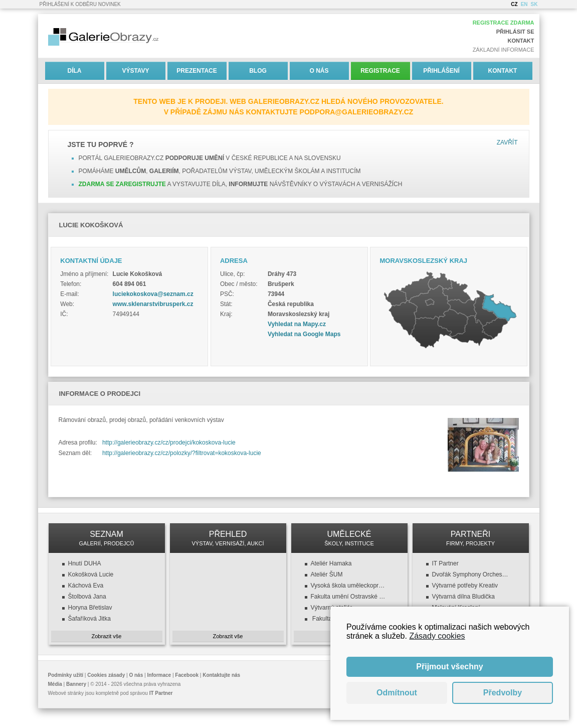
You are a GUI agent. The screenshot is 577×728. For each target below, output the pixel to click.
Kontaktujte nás (221, 675)
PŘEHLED (228, 538)
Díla (75, 71)
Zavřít (507, 142)
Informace (159, 675)
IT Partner (445, 563)
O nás (319, 71)
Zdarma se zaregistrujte (122, 184)
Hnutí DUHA (85, 563)
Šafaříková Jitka (89, 619)
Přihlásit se (515, 32)
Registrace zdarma (504, 23)
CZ (514, 4)
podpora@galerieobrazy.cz (357, 112)
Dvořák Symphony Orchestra (471, 574)
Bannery (76, 684)
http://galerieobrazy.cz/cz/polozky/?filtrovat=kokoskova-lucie (182, 453)
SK (534, 4)
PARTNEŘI (471, 538)
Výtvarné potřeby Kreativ (465, 586)
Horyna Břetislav (90, 608)
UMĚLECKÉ (349, 538)
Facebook (187, 675)
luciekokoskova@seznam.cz (153, 294)
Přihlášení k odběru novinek (80, 4)
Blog (258, 71)
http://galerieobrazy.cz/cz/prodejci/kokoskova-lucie (169, 443)
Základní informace (504, 50)
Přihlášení (441, 71)
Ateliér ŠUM (327, 574)
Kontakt (521, 41)
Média (55, 684)
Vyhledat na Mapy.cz (297, 324)
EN (524, 4)
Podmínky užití (66, 675)
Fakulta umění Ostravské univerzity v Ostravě (349, 597)
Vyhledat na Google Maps (304, 334)
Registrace (380, 71)
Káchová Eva (86, 586)
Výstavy (135, 71)
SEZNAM (107, 538)
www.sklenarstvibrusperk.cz (153, 304)
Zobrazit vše (107, 636)
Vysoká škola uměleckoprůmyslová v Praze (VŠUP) (349, 586)
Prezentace (197, 71)
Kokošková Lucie (91, 574)
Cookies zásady (106, 675)
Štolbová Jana (87, 597)
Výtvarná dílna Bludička (463, 597)
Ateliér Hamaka (331, 563)
